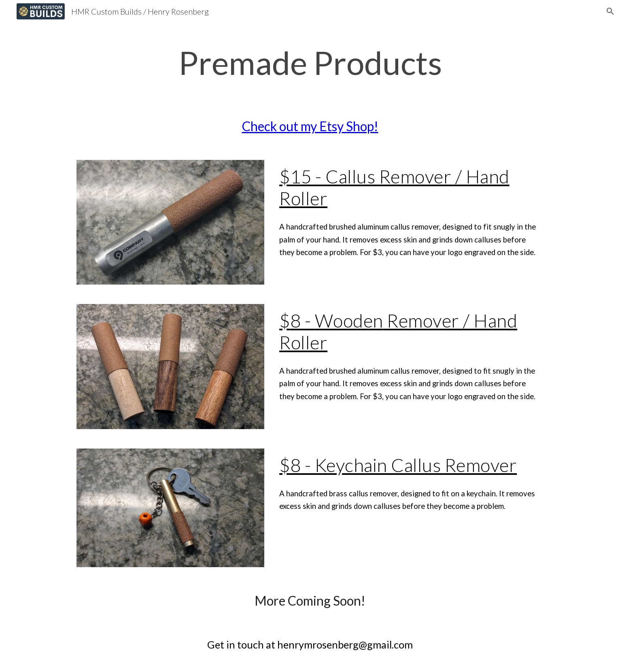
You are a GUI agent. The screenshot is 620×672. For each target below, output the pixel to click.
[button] (610, 11)
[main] (310, 63)
